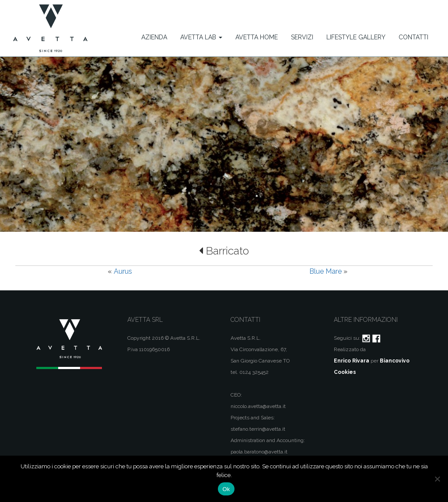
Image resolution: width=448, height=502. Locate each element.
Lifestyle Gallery (356, 37)
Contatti (413, 37)
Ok (226, 489)
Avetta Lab (201, 37)
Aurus (123, 271)
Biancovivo (395, 361)
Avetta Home (257, 37)
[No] (437, 479)
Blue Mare (325, 271)
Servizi (302, 37)
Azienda (154, 37)
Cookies (345, 372)
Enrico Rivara (352, 361)
